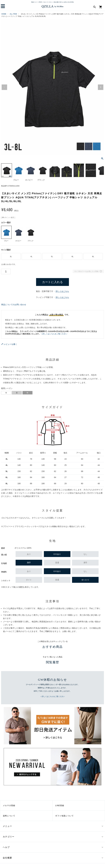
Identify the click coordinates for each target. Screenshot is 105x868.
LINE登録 (60, 805)
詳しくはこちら (62, 291)
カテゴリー (9, 837)
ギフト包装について (64, 816)
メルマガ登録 (9, 805)
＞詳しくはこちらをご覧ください (54, 334)
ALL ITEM (13, 14)
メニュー (7, 826)
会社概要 (7, 858)
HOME (4, 14)
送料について (9, 816)
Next (101, 87)
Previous (4, 87)
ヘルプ (6, 847)
